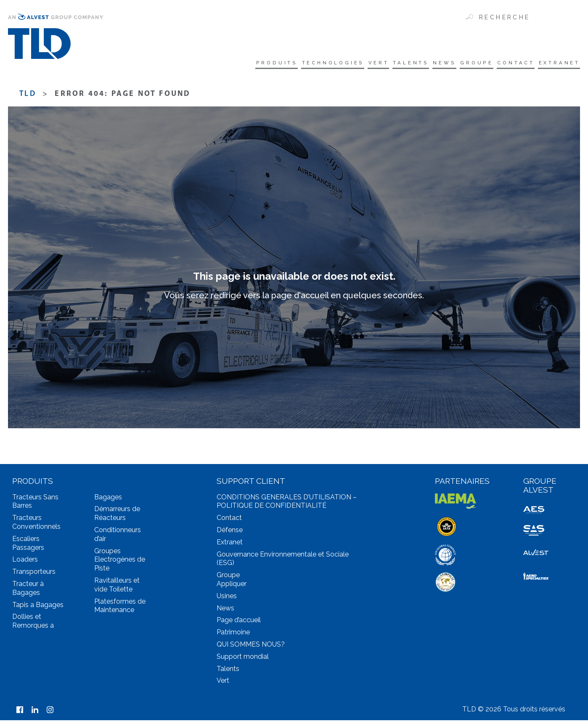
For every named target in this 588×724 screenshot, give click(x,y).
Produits (205, 64)
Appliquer (232, 587)
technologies (273, 64)
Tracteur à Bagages (28, 592)
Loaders (25, 564)
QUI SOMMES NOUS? (251, 648)
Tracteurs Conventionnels (36, 526)
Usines (227, 600)
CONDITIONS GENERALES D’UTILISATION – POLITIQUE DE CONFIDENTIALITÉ (287, 505)
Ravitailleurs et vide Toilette (117, 589)
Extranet (557, 64)
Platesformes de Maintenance (120, 610)
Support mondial (243, 660)
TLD (28, 98)
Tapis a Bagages (38, 609)
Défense (230, 534)
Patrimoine (233, 636)
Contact (502, 64)
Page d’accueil (239, 624)
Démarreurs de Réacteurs (117, 517)
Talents (370, 64)
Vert (329, 64)
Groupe (453, 64)
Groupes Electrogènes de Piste (120, 564)
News (413, 64)
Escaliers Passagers (28, 547)
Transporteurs (34, 575)
